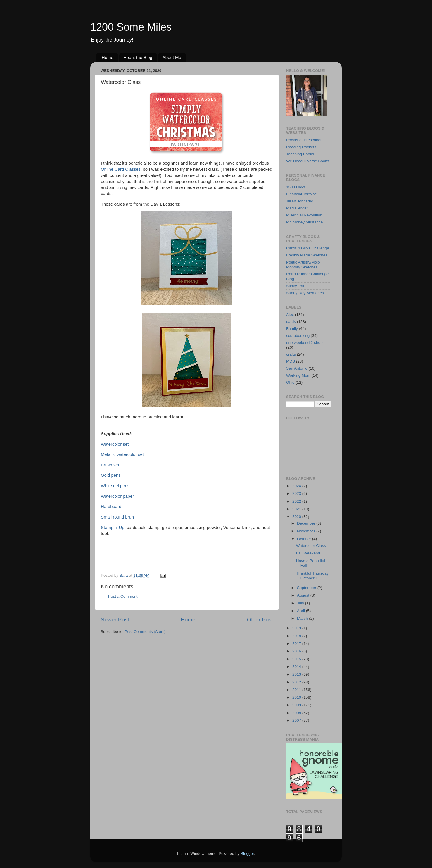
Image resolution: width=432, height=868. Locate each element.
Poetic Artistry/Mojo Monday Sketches (303, 265)
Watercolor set (115, 444)
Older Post (260, 620)
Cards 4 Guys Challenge (308, 248)
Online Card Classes (121, 169)
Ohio (290, 382)
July (301, 603)
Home (108, 57)
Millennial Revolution (304, 215)
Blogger (247, 854)
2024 (297, 486)
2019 (297, 628)
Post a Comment (123, 596)
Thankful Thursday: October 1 (313, 576)
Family (292, 329)
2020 (297, 517)
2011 (297, 690)
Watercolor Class (311, 546)
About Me (172, 57)
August (304, 595)
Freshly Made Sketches (307, 255)
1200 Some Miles (131, 27)
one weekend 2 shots (305, 343)
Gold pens (111, 475)
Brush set (110, 465)
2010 (297, 697)
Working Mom (298, 375)
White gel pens (115, 486)
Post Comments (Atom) (145, 632)
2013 (297, 674)
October (305, 539)
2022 (297, 501)
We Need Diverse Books (308, 161)
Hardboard (111, 507)
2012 (297, 682)
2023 (297, 494)
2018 (297, 636)
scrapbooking (298, 336)
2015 (297, 659)
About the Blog (138, 57)
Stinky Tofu (296, 286)
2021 (297, 509)
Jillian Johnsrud (300, 201)
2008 (297, 713)
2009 (297, 705)
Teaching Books (300, 154)
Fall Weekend (308, 553)
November (307, 531)
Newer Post (115, 620)
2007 (297, 720)
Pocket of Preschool (304, 140)
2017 (297, 644)
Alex (290, 315)
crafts (291, 354)
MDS (291, 361)
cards (291, 322)
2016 (297, 651)
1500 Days (296, 187)
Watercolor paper (117, 496)
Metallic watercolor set (122, 454)
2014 (297, 667)
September (307, 588)
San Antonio (297, 368)
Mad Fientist (297, 208)
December (307, 523)
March (303, 618)
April (301, 611)
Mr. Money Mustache (304, 222)
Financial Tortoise (301, 194)
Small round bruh (117, 517)
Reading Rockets (301, 147)
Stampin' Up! (113, 528)
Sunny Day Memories (305, 293)
